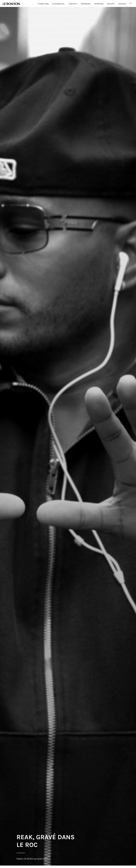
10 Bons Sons (43, 4)
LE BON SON (11, 4)
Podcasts (73, 4)
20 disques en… (59, 4)
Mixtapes (111, 4)
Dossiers (122, 4)
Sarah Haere (43, 859)
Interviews (99, 4)
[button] (131, 3)
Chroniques (86, 4)
